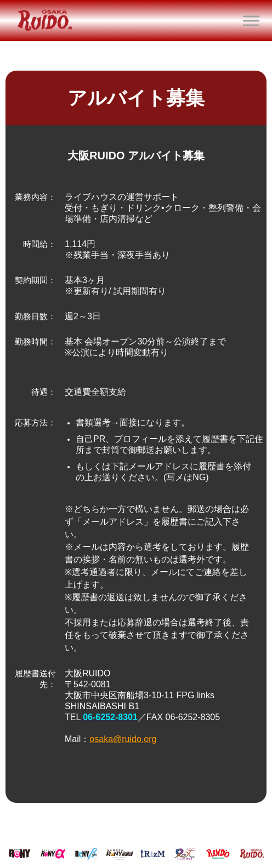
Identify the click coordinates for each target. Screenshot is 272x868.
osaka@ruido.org (123, 739)
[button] (251, 21)
